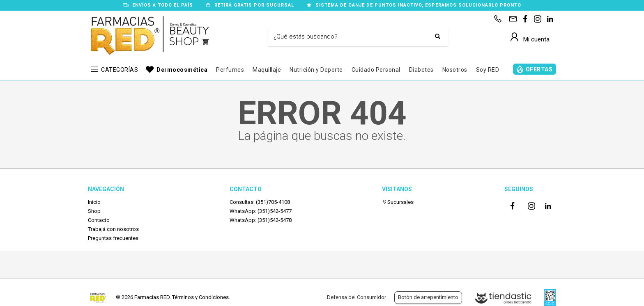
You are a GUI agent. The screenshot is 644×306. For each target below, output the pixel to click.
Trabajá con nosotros (113, 229)
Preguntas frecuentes (113, 238)
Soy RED (488, 70)
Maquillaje (267, 70)
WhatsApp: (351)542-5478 (261, 220)
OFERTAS (539, 69)
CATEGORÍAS (120, 70)
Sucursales (398, 202)
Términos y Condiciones (200, 297)
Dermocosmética (182, 70)
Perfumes (230, 70)
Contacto (99, 220)
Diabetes (421, 70)
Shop (94, 211)
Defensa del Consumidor (356, 297)
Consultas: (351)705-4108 (260, 202)
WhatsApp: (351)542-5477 (261, 211)
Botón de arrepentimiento (428, 297)
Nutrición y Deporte (316, 70)
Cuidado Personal (376, 70)
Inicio (94, 202)
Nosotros (455, 70)
